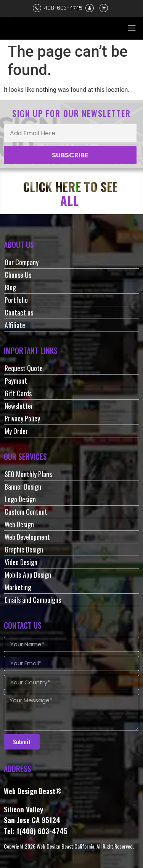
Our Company (22, 262)
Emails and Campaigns (33, 600)
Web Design (19, 524)
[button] (132, 28)
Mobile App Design (28, 575)
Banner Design (23, 487)
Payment (16, 381)
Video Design (21, 562)
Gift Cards (18, 393)
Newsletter (19, 406)
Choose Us (18, 275)
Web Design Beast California (65, 846)
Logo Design (20, 499)
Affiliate (15, 325)
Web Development (27, 537)
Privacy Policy (22, 418)
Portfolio (16, 300)
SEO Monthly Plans (28, 474)
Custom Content (26, 512)
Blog (10, 287)
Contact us (19, 312)
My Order (16, 431)
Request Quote (24, 368)
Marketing (18, 587)
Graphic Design (24, 549)
